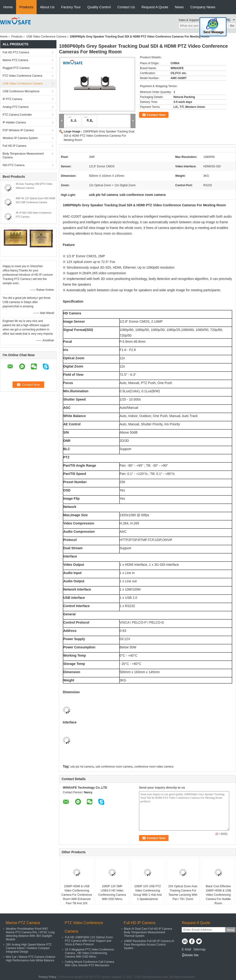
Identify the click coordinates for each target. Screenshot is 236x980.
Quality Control (99, 7)
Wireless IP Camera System (20, 138)
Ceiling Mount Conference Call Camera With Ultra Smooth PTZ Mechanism (90, 964)
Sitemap (199, 949)
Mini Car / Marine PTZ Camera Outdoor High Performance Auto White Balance (31, 959)
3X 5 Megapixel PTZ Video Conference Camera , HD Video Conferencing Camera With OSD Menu (89, 953)
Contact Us (126, 7)
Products (26, 7)
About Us (47, 7)
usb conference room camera (114, 767)
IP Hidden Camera (14, 122)
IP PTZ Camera (12, 99)
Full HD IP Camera (14, 146)
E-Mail (186, 949)
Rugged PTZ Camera (16, 68)
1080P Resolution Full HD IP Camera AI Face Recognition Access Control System (149, 945)
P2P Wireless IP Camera (18, 130)
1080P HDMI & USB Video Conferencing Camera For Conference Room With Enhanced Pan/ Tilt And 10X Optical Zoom (77, 897)
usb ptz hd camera (82, 767)
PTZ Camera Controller (17, 115)
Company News (203, 7)
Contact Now (156, 115)
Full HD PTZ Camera (16, 52)
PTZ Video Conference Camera (22, 76)
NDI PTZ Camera (14, 165)
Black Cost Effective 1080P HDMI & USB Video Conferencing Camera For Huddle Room (218, 895)
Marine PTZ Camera (15, 60)
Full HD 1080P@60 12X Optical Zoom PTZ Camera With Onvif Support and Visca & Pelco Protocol (89, 941)
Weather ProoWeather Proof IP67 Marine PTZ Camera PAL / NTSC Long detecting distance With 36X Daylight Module (30, 934)
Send (230, 930)
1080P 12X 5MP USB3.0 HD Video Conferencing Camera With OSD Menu (112, 893)
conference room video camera (154, 767)
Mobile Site (190, 955)
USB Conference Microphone (21, 91)
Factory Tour (71, 7)
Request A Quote (155, 7)
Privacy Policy (48, 977)
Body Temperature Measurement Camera (23, 156)
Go (232, 26)
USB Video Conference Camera (46, 37)
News (179, 7)
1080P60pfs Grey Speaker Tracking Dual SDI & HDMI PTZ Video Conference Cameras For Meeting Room (99, 136)
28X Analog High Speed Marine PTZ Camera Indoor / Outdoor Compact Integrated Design (29, 948)
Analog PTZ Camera (15, 107)
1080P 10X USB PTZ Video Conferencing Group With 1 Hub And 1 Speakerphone (147, 893)
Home (8, 7)
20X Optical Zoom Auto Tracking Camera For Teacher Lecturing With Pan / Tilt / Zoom (183, 893)
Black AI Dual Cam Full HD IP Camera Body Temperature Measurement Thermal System (148, 932)
